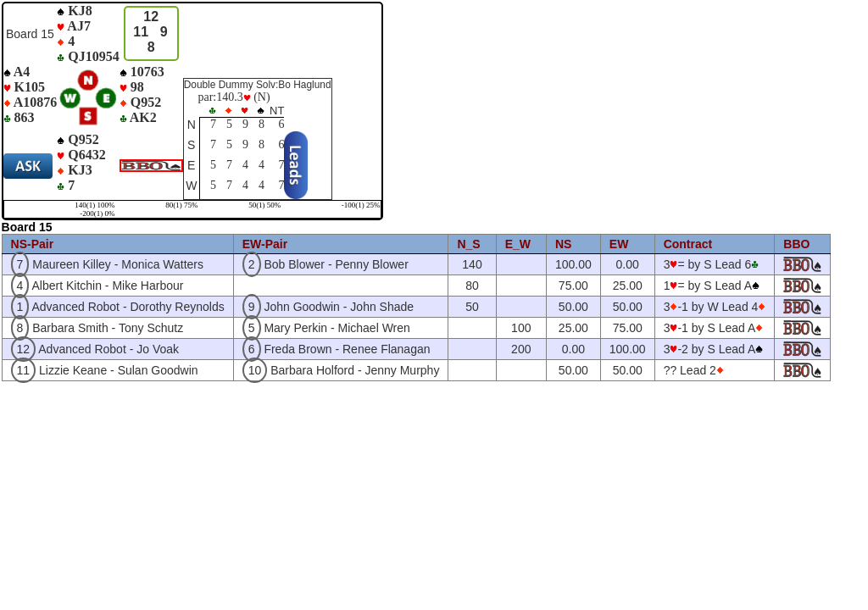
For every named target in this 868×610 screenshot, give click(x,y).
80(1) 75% (181, 205)
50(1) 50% (264, 205)
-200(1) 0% (97, 213)
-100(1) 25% (361, 205)
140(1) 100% (95, 205)
